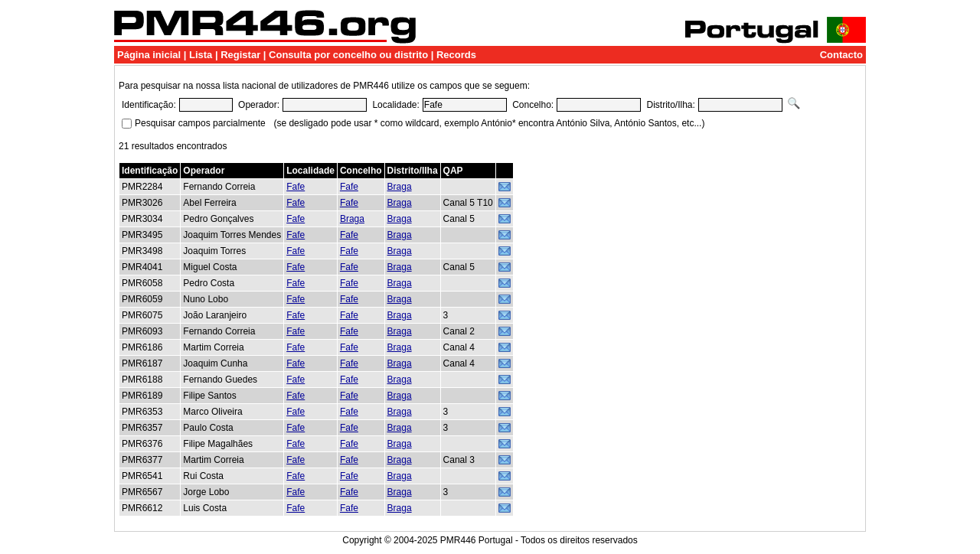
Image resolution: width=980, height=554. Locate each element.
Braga (400, 187)
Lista (201, 55)
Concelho (361, 171)
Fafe (296, 187)
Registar (240, 55)
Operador (204, 171)
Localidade (310, 171)
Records (456, 55)
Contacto (841, 55)
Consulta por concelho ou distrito (348, 55)
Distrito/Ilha (413, 171)
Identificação (150, 171)
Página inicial (149, 55)
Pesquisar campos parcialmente (200, 123)
